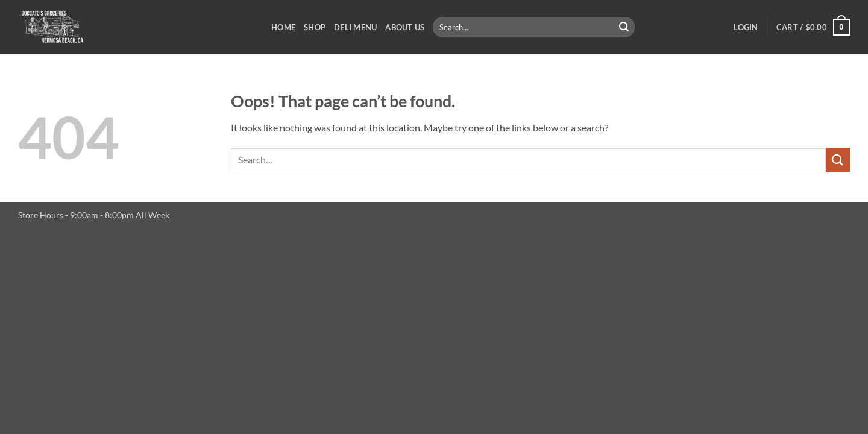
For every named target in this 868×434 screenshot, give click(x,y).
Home (283, 27)
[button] (746, 27)
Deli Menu (355, 27)
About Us (405, 27)
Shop (315, 27)
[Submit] (624, 27)
